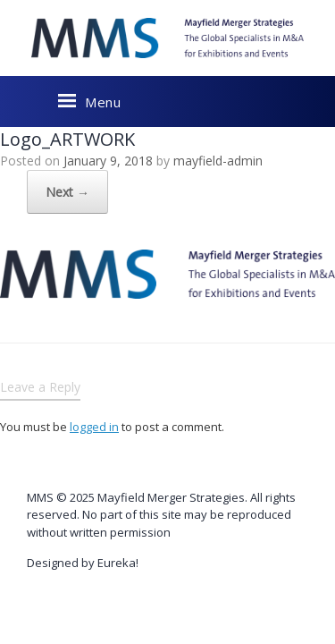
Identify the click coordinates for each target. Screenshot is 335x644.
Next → (41, 192)
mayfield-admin (218, 161)
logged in (94, 427)
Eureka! (118, 563)
